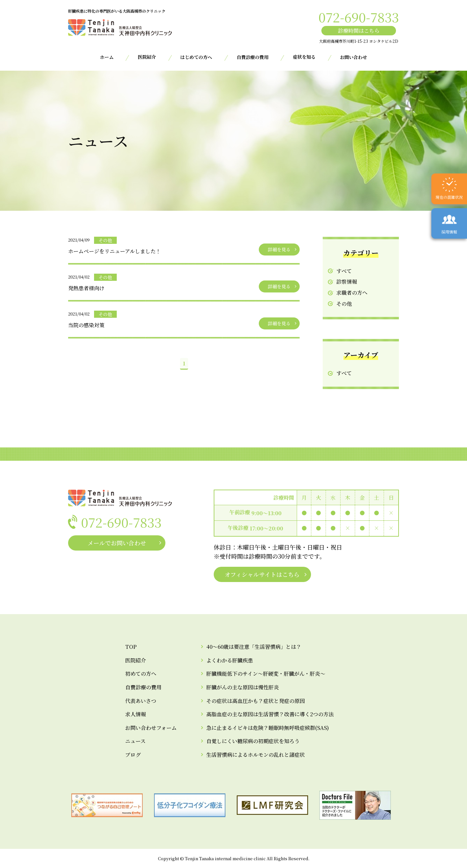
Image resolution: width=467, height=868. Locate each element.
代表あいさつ (141, 701)
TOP (131, 647)
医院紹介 (136, 660)
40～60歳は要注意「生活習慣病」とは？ (254, 647)
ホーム (107, 57)
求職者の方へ (352, 293)
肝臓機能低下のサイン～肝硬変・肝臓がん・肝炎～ (266, 674)
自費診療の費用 (253, 57)
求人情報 (136, 714)
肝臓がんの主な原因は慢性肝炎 (243, 687)
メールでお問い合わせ (117, 543)
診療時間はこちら (359, 31)
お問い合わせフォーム (151, 728)
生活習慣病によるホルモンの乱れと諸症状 (256, 755)
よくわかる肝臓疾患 (230, 660)
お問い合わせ (353, 57)
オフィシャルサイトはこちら (262, 574)
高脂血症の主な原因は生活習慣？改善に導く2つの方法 (270, 714)
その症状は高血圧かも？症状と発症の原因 (256, 701)
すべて (344, 271)
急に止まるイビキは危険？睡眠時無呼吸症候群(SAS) (268, 728)
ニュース (135, 741)
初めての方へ (141, 674)
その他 (344, 304)
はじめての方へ (196, 57)
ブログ (133, 755)
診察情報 (347, 282)
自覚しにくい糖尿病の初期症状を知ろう (253, 741)
